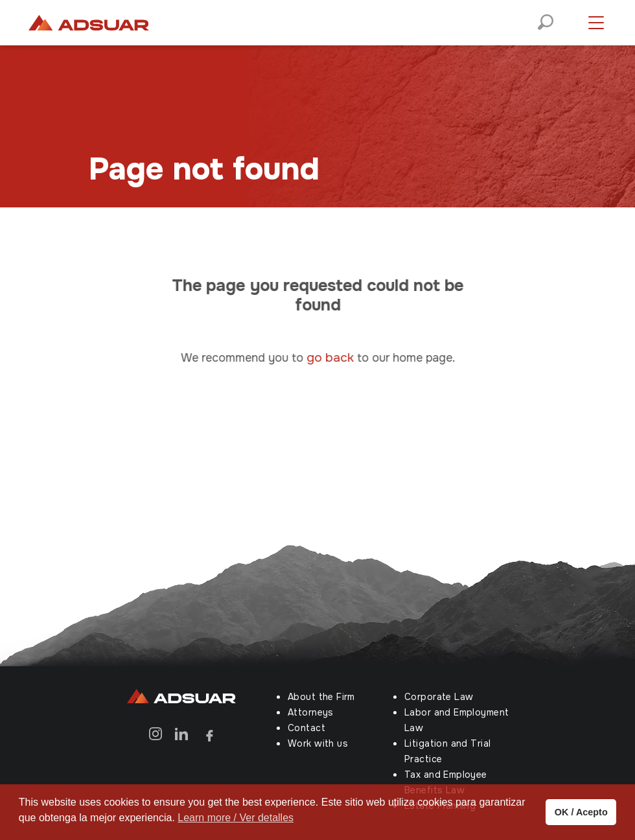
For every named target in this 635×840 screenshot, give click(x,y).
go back (336, 357)
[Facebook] (207, 733)
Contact (306, 728)
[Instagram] (156, 733)
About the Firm (321, 697)
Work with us (318, 743)
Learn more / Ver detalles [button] (236, 818)
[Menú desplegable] (596, 23)
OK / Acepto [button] (581, 812)
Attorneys (311, 712)
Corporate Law (439, 697)
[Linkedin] (181, 733)
